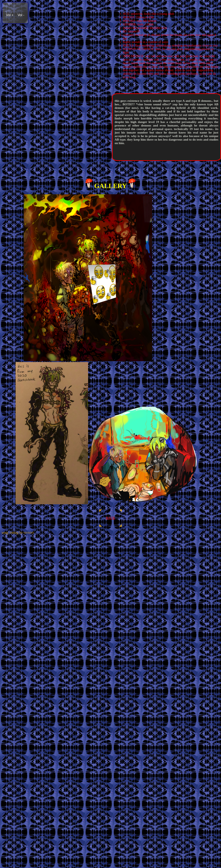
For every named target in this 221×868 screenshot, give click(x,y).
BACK (110, 518)
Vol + (10, 15)
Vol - (21, 15)
